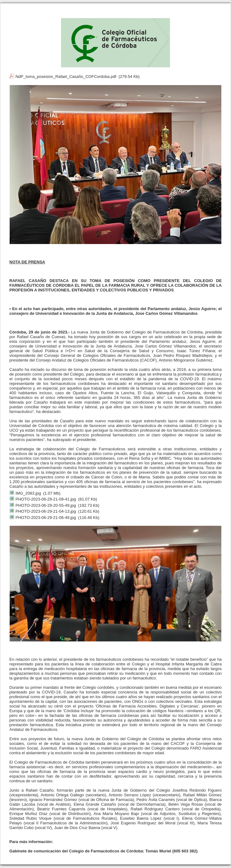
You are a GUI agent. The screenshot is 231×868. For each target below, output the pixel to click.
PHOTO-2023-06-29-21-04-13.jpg (46, 511)
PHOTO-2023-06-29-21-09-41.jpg (46, 499)
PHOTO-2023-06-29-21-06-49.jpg (46, 518)
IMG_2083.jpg (28, 493)
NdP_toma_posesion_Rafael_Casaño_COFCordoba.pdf (66, 77)
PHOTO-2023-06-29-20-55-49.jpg (46, 505)
